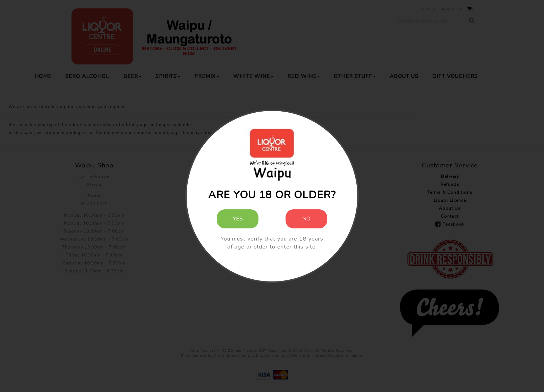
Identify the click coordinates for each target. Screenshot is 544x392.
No (306, 219)
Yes (238, 219)
